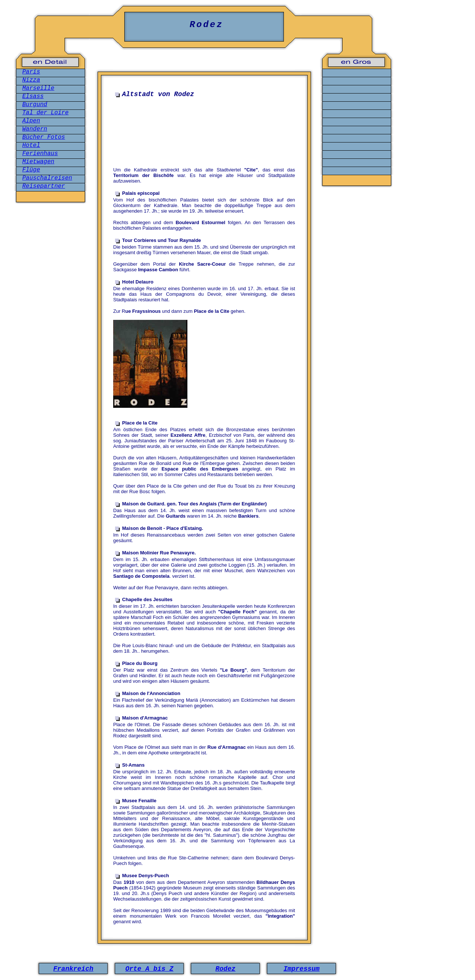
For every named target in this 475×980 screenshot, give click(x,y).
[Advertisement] (206, 137)
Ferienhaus (40, 154)
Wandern (35, 129)
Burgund (35, 105)
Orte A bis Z (150, 969)
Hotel (31, 145)
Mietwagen (38, 162)
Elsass (33, 96)
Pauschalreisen (47, 178)
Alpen (31, 121)
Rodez (225, 969)
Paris (31, 72)
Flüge (31, 170)
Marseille (38, 88)
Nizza (31, 80)
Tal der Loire (45, 113)
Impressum (302, 969)
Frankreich (73, 969)
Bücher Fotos (44, 137)
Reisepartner (44, 186)
